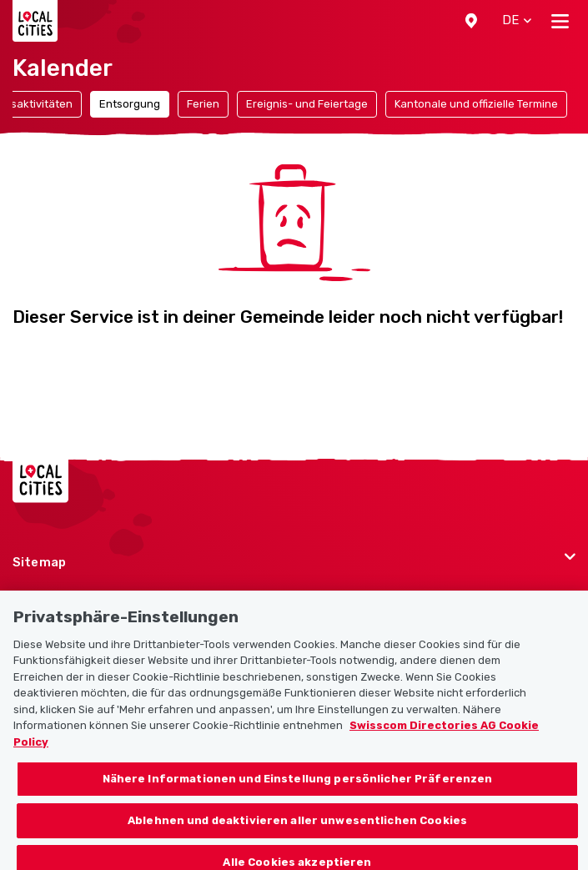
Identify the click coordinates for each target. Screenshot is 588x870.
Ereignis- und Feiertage (307, 104)
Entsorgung (130, 104)
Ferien (203, 104)
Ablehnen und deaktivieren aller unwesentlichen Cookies (297, 830)
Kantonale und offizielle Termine (476, 104)
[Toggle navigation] (560, 21)
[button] (471, 21)
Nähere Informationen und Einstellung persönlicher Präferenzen (298, 790)
